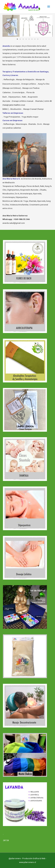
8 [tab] (38, 39)
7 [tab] (35, 39)
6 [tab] (32, 39)
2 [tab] (20, 39)
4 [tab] (26, 39)
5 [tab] (29, 39)
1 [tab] (17, 39)
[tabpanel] (27, 26)
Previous (7, 26)
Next (48, 26)
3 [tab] (23, 39)
